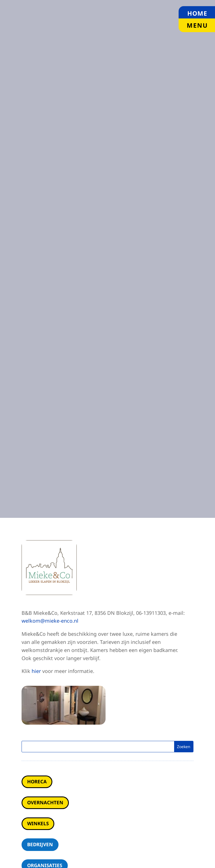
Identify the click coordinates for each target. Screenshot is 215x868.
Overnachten (45, 802)
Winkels (38, 823)
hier (36, 671)
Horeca (37, 782)
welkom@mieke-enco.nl (50, 621)
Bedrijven (40, 844)
